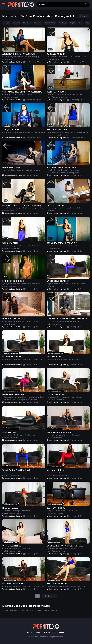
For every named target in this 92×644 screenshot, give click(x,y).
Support (62, 632)
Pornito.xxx (43, 637)
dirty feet (65, 284)
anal (76, 246)
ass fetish (26, 284)
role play (36, 57)
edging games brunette (11, 248)
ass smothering (76, 57)
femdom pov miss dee (55, 362)
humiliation (78, 208)
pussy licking (50, 23)
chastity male (8, 397)
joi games (11, 132)
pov (85, 57)
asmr (80, 586)
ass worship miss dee (55, 438)
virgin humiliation (21, 397)
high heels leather (10, 324)
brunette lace (41, 132)
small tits (38, 23)
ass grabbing (52, 57)
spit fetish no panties (11, 97)
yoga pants (18, 246)
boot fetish (51, 170)
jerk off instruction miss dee (57, 476)
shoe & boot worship (29, 208)
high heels (51, 95)
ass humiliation (53, 173)
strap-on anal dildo (54, 248)
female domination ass (11, 286)
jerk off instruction (34, 246)
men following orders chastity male (25, 400)
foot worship (52, 208)
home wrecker (8, 322)
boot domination (63, 170)
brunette (37, 170)
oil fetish (51, 286)
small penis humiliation (37, 397)
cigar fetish (20, 132)
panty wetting (28, 95)
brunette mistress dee (11, 438)
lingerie (69, 208)
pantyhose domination (55, 132)
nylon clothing (8, 57)
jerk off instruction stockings (57, 97)
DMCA (38, 632)
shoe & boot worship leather (70, 173)
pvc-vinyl (28, 57)
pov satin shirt (8, 59)
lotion (83, 284)
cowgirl (7, 23)
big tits (73, 23)
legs (10, 95)
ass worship (69, 132)
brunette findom (9, 211)
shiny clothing (61, 435)
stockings (63, 23)
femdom (79, 397)
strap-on (51, 135)
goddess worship (54, 397)
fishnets (41, 208)
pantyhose (11, 170)
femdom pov (52, 246)
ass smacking (64, 57)
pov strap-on (68, 246)
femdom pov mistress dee (57, 400)
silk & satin (19, 57)
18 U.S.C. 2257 (50, 632)
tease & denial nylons (63, 135)
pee (5, 95)
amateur (16, 23)
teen (81, 23)
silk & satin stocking (55, 324)
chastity (29, 322)
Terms (30, 632)
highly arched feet (63, 95)
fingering (27, 23)
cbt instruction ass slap (56, 59)
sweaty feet (75, 284)
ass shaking (75, 170)
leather (77, 322)
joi (82, 95)
